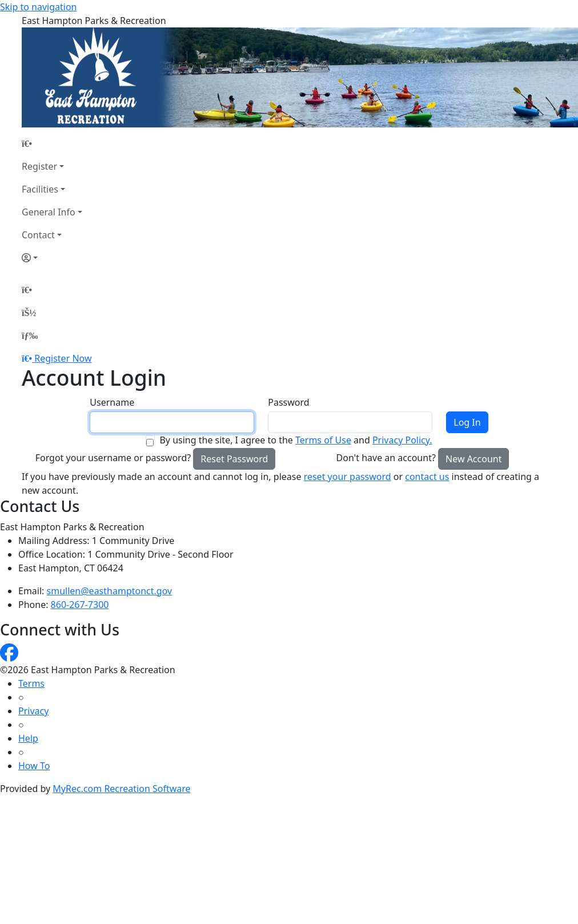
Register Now (63, 358)
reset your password (348, 477)
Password (288, 402)
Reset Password (234, 459)
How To (34, 766)
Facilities (40, 189)
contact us (427, 477)
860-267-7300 (80, 605)
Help (28, 738)
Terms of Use (323, 440)
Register (39, 166)
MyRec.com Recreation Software (121, 789)
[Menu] (30, 335)
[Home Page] (52, 143)
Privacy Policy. (402, 440)
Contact (38, 235)
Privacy (33, 711)
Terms (31, 683)
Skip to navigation (38, 7)
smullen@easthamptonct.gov (110, 591)
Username (112, 402)
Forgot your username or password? (113, 458)
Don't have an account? (386, 458)
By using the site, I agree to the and (296, 440)
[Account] (52, 258)
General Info (49, 212)
